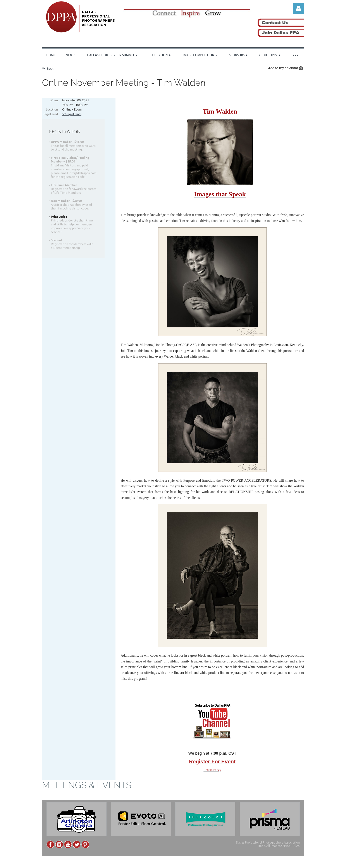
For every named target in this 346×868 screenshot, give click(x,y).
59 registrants (72, 114)
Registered (50, 114)
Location (52, 109)
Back (50, 68)
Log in (299, 9)
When (54, 100)
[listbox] (286, 68)
